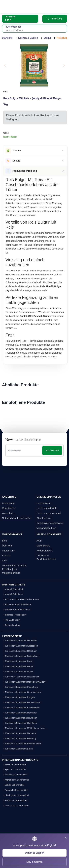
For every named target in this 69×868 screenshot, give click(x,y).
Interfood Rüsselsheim (14, 615)
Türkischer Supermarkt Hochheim (19, 723)
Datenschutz (43, 546)
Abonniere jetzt (52, 451)
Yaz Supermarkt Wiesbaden (17, 604)
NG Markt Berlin (11, 620)
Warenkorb (8, 513)
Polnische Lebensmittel (14, 800)
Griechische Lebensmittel (16, 806)
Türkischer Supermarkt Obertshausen (21, 692)
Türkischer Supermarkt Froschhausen (21, 744)
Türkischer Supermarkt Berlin (17, 749)
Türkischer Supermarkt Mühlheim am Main (24, 728)
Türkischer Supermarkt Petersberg (20, 687)
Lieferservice (44, 503)
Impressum (8, 551)
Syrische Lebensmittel (14, 769)
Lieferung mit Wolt (47, 508)
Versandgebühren (46, 528)
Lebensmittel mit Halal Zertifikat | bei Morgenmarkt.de (14, 569)
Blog (4, 541)
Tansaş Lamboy (11, 625)
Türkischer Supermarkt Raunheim (19, 718)
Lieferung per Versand (49, 513)
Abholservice (44, 518)
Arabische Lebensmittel (15, 775)
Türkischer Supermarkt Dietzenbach (21, 656)
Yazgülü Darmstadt (12, 589)
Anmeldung (55, 19)
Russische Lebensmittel (15, 790)
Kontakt (6, 556)
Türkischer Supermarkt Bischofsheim (21, 708)
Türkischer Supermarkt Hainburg (19, 738)
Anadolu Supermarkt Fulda (16, 610)
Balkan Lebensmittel (13, 785)
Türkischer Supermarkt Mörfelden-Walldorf (24, 682)
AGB (39, 541)
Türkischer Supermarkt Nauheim (19, 733)
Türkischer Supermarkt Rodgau (18, 697)
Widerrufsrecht (45, 551)
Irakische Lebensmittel (14, 764)
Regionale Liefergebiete (50, 523)
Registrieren (9, 508)
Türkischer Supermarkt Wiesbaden (20, 646)
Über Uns (7, 546)
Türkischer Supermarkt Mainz (17, 672)
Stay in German (34, 862)
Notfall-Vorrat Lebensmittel (17, 518)
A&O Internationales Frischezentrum (21, 599)
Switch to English (35, 853)
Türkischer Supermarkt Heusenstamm (21, 702)
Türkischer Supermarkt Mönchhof (19, 713)
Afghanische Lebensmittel (16, 780)
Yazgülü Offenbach (12, 594)
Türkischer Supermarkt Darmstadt (19, 641)
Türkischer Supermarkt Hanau (18, 666)
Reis (5, 91)
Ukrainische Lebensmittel (15, 795)
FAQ (4, 560)
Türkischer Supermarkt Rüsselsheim (21, 677)
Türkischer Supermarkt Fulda (17, 661)
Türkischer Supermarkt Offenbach (19, 651)
